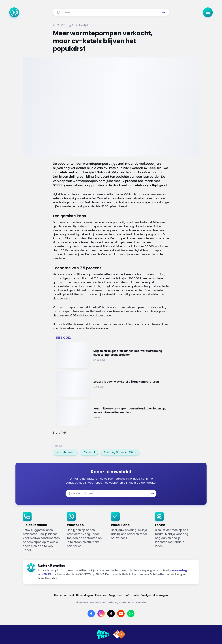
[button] (164, 12)
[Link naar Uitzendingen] (84, 595)
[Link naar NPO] (119, 634)
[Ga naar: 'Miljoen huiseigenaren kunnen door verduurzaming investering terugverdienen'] (113, 355)
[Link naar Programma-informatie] (124, 595)
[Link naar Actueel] (69, 595)
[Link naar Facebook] (91, 614)
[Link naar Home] (58, 595)
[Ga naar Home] (14, 12)
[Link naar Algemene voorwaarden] (91, 603)
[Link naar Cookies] (141, 603)
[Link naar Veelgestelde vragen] (155, 595)
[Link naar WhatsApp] (131, 614)
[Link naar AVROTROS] (103, 634)
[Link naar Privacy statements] (121, 603)
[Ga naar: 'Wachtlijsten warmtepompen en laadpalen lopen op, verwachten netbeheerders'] (113, 413)
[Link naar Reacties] (101, 595)
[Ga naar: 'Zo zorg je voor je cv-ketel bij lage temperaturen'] (113, 384)
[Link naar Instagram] (101, 614)
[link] (65, 452)
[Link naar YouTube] (121, 614)
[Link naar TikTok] (111, 614)
